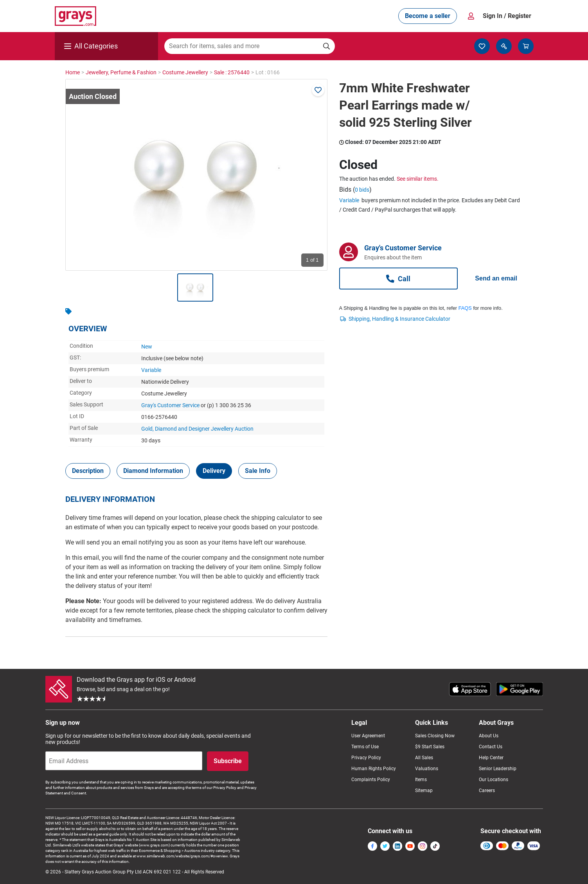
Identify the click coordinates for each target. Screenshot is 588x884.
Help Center (491, 758)
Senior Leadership (498, 769)
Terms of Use (365, 747)
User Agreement (368, 736)
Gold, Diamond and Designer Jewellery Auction (197, 429)
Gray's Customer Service (170, 405)
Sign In (507, 16)
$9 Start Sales (430, 747)
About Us (489, 736)
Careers (487, 791)
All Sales (424, 758)
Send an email (496, 278)
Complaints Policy (371, 780)
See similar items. (418, 179)
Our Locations (494, 780)
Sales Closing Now (435, 736)
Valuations (427, 769)
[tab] (88, 471)
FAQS (465, 308)
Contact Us (491, 747)
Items (421, 780)
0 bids (362, 190)
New (147, 347)
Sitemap (424, 791)
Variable (151, 370)
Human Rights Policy (374, 769)
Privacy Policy (366, 758)
